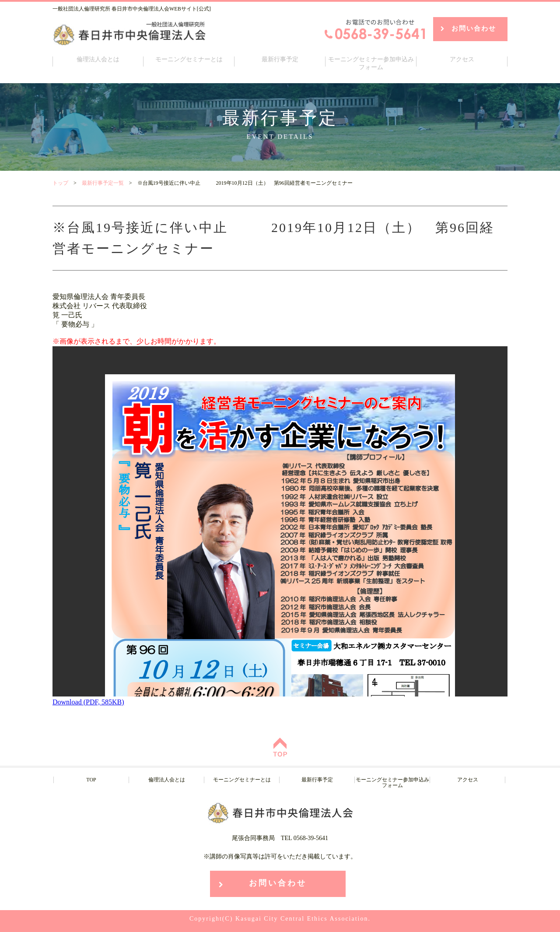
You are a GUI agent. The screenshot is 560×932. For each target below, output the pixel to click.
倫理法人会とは (98, 59)
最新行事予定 (280, 59)
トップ (60, 183)
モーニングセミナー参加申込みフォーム (371, 63)
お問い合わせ (474, 28)
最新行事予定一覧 (103, 183)
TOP (91, 780)
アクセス (462, 59)
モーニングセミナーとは (189, 59)
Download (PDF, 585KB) (88, 702)
